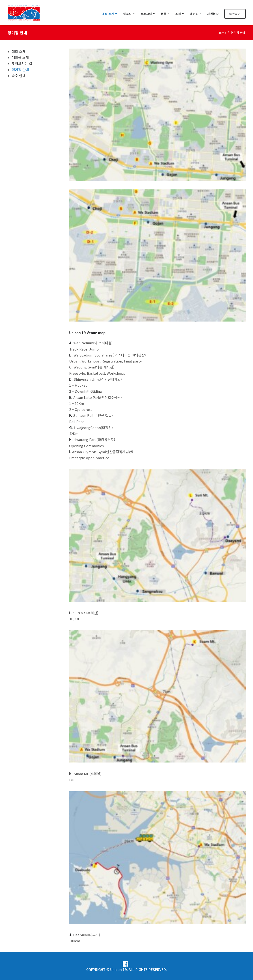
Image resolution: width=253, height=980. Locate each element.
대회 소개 (110, 14)
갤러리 (196, 14)
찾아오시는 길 (22, 63)
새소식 (129, 14)
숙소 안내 (19, 76)
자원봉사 (213, 14)
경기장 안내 (20, 70)
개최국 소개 (20, 57)
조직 (180, 14)
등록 (165, 14)
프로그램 (148, 14)
